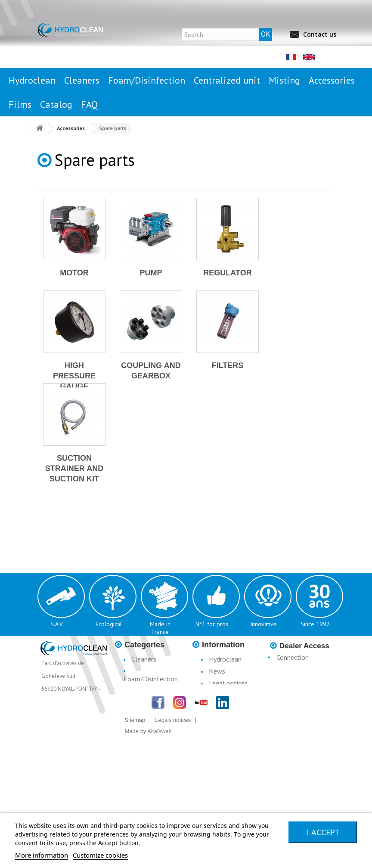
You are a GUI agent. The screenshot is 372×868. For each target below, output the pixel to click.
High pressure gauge (74, 376)
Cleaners (144, 659)
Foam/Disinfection (151, 679)
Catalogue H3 (229, 737)
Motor (74, 273)
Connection (293, 657)
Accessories (148, 724)
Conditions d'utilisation (220, 699)
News (217, 671)
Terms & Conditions (217, 720)
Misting (142, 712)
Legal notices (228, 683)
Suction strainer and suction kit (74, 468)
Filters (228, 365)
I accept (323, 832)
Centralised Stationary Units (147, 695)
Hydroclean (225, 659)
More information (42, 855)
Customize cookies (100, 855)
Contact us (320, 34)
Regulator (227, 273)
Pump (151, 273)
